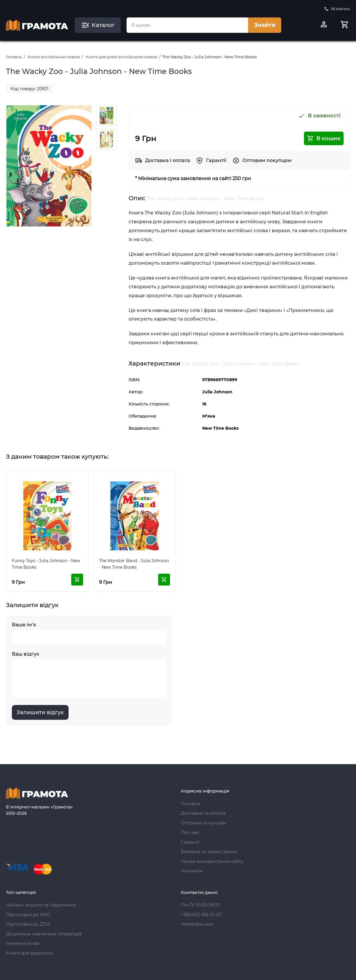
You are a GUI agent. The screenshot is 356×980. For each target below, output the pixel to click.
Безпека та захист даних (209, 852)
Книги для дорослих (29, 953)
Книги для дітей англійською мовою (122, 57)
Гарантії (216, 160)
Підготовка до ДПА (28, 924)
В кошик (324, 138)
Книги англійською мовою (54, 57)
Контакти (192, 871)
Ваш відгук (89, 674)
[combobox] (187, 25)
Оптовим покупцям (267, 160)
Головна (14, 57)
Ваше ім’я (89, 633)
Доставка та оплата (203, 813)
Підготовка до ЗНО (28, 914)
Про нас (190, 832)
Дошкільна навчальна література (44, 934)
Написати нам (197, 924)
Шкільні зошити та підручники (41, 905)
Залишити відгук (40, 712)
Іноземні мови (23, 943)
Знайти (265, 25)
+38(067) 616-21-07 (201, 914)
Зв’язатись (337, 9)
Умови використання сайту (212, 861)
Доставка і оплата (168, 160)
